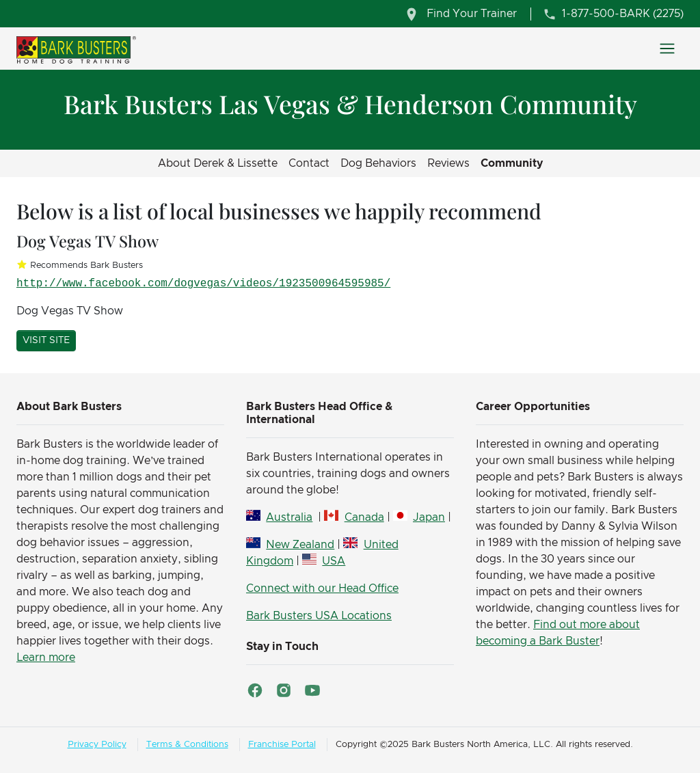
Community (512, 163)
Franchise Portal (282, 745)
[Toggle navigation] (667, 49)
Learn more (46, 657)
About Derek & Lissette (218, 163)
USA (334, 561)
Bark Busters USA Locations (319, 616)
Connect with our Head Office (322, 588)
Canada (364, 517)
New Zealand (300, 545)
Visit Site (46, 340)
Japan (429, 517)
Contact (309, 163)
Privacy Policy (97, 745)
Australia (289, 517)
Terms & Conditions (187, 745)
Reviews (448, 163)
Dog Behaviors (378, 163)
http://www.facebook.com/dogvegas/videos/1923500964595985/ (203, 284)
